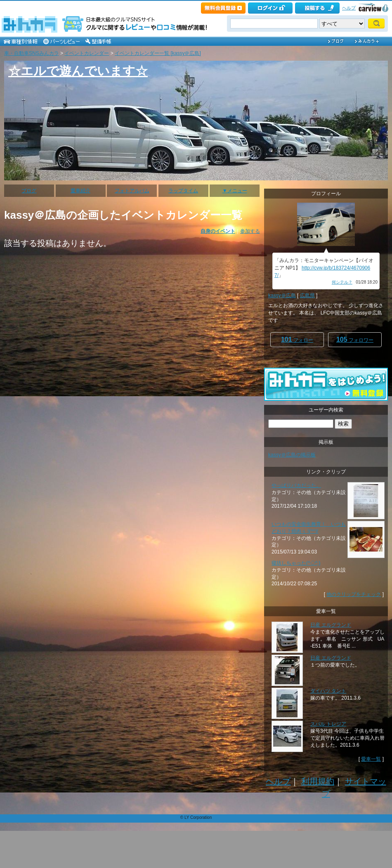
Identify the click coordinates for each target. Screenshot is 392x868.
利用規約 (318, 781)
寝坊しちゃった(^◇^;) (296, 563)
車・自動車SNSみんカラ (32, 53)
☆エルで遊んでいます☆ (78, 71)
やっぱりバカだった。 (296, 485)
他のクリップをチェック (354, 594)
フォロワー (355, 339)
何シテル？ (342, 282)
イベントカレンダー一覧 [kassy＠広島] (158, 53)
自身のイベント (218, 231)
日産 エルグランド (331, 625)
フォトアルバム (132, 191)
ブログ (29, 191)
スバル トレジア (328, 724)
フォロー (297, 339)
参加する (250, 231)
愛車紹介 (80, 191)
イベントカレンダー (87, 53)
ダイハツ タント (328, 691)
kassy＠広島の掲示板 (292, 455)
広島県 (307, 296)
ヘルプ (349, 8)
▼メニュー (235, 191)
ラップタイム (183, 191)
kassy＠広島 (282, 296)
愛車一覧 (371, 759)
